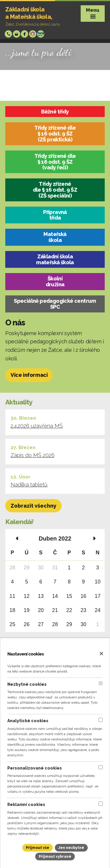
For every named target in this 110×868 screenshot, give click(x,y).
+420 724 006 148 (9, 34)
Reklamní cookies (26, 805)
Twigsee (41, 34)
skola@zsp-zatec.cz (17, 34)
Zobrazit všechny (33, 506)
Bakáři (33, 34)
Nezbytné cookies (27, 684)
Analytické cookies (28, 721)
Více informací (29, 375)
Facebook (25, 34)
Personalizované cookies (35, 768)
